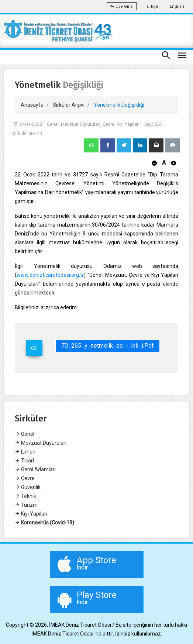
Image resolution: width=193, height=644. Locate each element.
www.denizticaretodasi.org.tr (50, 275)
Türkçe (151, 6)
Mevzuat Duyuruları (41, 443)
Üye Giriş (122, 6)
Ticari (24, 461)
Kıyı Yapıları (31, 514)
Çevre (25, 478)
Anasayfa (32, 105)
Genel (25, 434)
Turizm (26, 505)
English (177, 6)
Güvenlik (28, 487)
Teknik (25, 496)
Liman (25, 452)
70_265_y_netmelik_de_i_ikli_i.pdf (108, 346)
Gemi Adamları (35, 469)
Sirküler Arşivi (69, 105)
